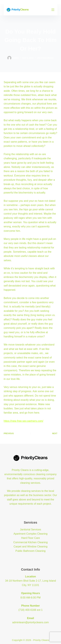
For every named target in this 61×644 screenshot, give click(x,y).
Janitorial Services (31, 530)
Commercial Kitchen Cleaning (30, 542)
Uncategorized (45, 58)
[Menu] (53, 10)
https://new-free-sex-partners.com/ (24, 421)
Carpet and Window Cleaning (30, 547)
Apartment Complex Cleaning (30, 534)
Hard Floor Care (30, 538)
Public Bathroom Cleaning (30, 551)
